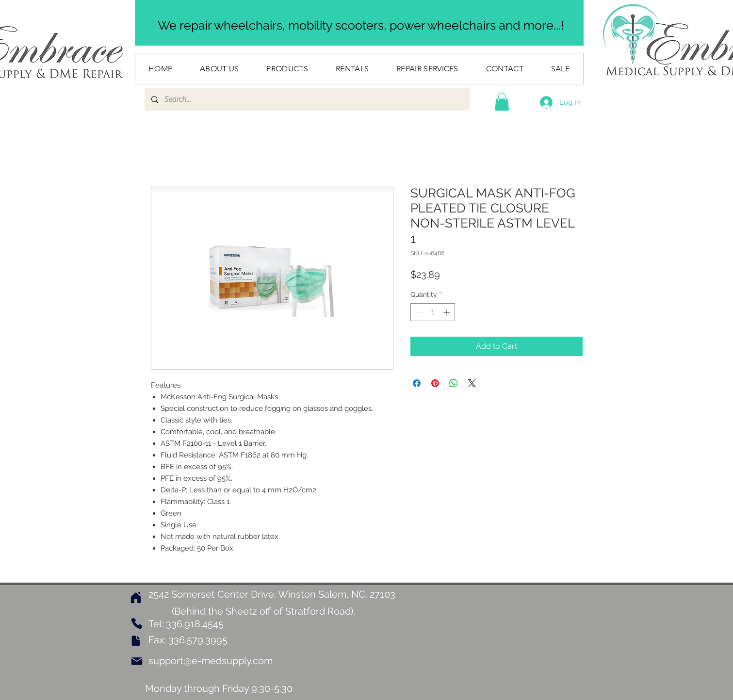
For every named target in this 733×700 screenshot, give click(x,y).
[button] (502, 102)
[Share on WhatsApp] (454, 383)
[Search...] (307, 99)
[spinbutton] (433, 312)
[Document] (136, 641)
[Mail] (137, 661)
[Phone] (137, 623)
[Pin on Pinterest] (435, 383)
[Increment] (448, 312)
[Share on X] (472, 383)
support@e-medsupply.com (211, 661)
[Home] (136, 597)
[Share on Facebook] (417, 383)
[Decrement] (418, 312)
